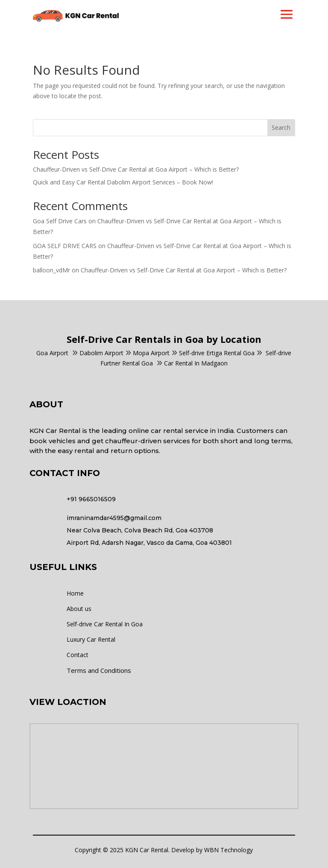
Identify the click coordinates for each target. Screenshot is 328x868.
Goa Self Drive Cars (60, 221)
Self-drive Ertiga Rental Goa (217, 353)
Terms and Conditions (99, 670)
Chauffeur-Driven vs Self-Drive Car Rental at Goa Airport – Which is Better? (136, 169)
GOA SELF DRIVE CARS (65, 246)
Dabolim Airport (101, 353)
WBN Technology (228, 850)
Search (281, 127)
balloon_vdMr (51, 270)
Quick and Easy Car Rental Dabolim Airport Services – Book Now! (123, 182)
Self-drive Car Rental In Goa (105, 624)
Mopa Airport (151, 353)
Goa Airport (52, 353)
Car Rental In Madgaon (192, 363)
